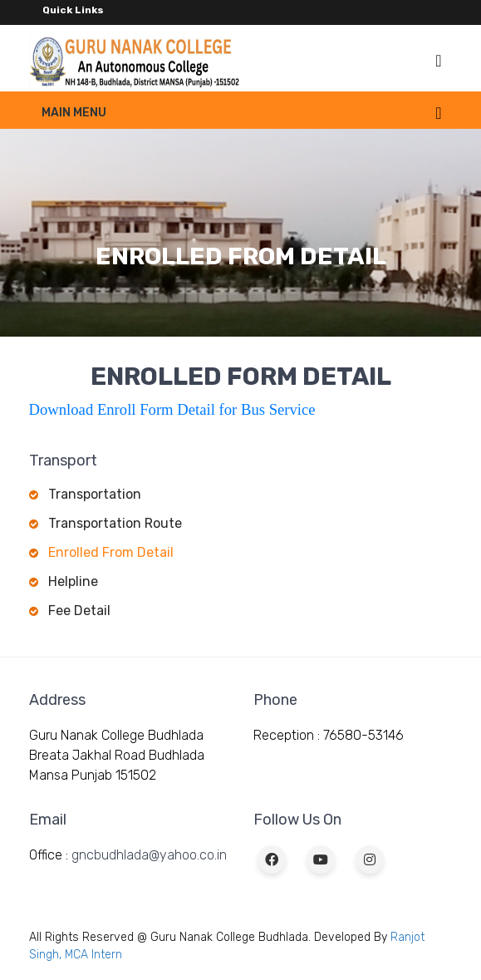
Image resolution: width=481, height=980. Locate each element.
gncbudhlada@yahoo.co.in (149, 855)
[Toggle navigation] (438, 61)
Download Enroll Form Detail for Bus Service (172, 409)
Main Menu (74, 113)
